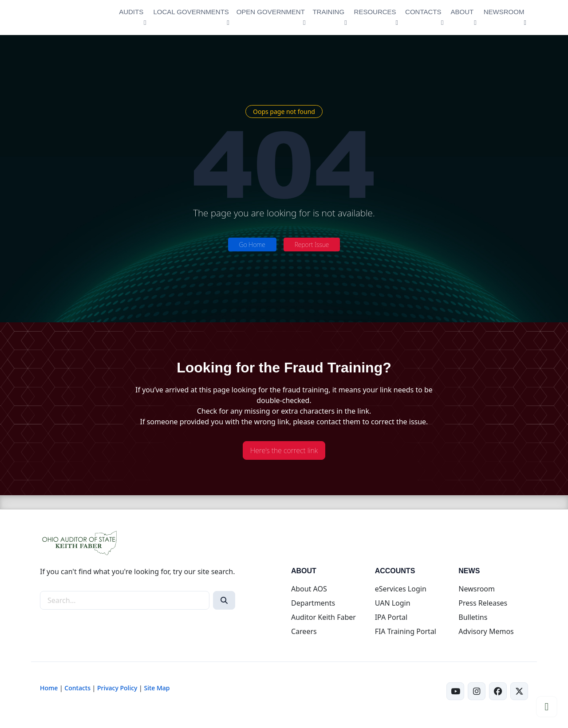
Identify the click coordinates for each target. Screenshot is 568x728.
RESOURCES (375, 12)
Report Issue (312, 245)
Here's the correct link (284, 450)
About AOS (309, 589)
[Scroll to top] (547, 707)
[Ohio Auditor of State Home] (73, 18)
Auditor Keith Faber (323, 617)
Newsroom (477, 589)
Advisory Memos (486, 631)
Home (49, 688)
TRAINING (328, 12)
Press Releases (483, 603)
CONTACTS (423, 12)
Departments (313, 603)
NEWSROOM (504, 12)
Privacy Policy (117, 688)
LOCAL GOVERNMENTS (191, 12)
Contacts (77, 688)
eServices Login (401, 589)
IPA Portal (391, 617)
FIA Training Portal (406, 631)
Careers (304, 631)
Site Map (157, 688)
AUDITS (131, 12)
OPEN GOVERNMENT (271, 12)
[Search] (224, 600)
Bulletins (473, 617)
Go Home (252, 245)
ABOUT (462, 12)
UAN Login (393, 603)
